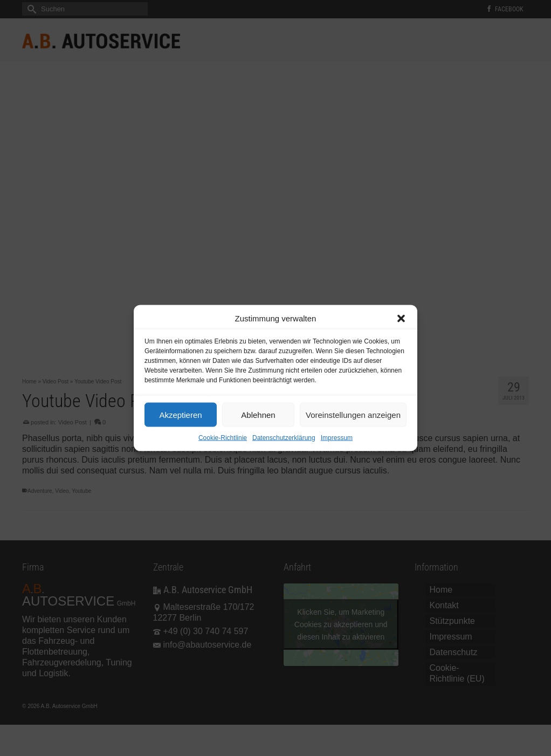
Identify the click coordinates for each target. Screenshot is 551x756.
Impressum (337, 438)
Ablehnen (258, 414)
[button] (401, 319)
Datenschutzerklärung (284, 438)
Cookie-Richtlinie (223, 438)
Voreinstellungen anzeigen (353, 414)
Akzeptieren (180, 414)
